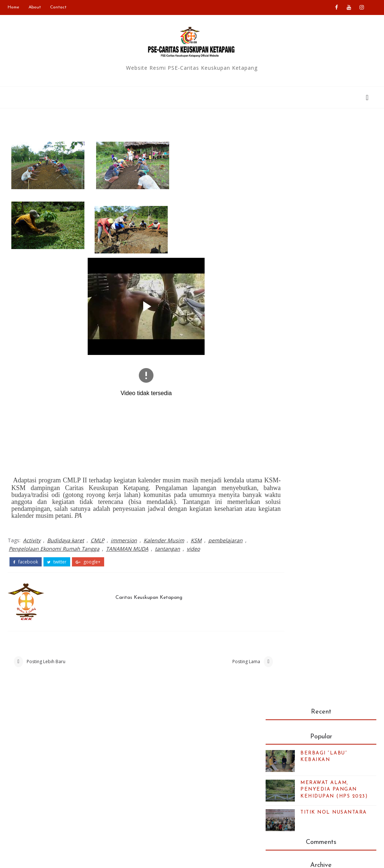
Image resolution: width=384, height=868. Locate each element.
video (193, 549)
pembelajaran (225, 541)
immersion (124, 541)
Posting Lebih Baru (46, 664)
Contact (58, 7)
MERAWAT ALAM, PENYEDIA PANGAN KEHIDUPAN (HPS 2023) (334, 204)
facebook (26, 562)
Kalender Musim (164, 541)
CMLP (97, 541)
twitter (57, 562)
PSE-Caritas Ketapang (83, 857)
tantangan (168, 549)
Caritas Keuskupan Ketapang (142, 597)
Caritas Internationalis (168, 774)
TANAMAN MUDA (127, 549)
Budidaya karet (66, 541)
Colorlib (286, 857)
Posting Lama (220, 664)
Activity (32, 541)
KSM (196, 541)
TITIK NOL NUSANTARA (334, 227)
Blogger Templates (206, 857)
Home (14, 7)
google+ (88, 562)
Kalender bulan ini (304, 808)
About (35, 7)
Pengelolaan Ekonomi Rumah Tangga (54, 549)
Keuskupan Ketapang (167, 763)
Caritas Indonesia (163, 752)
